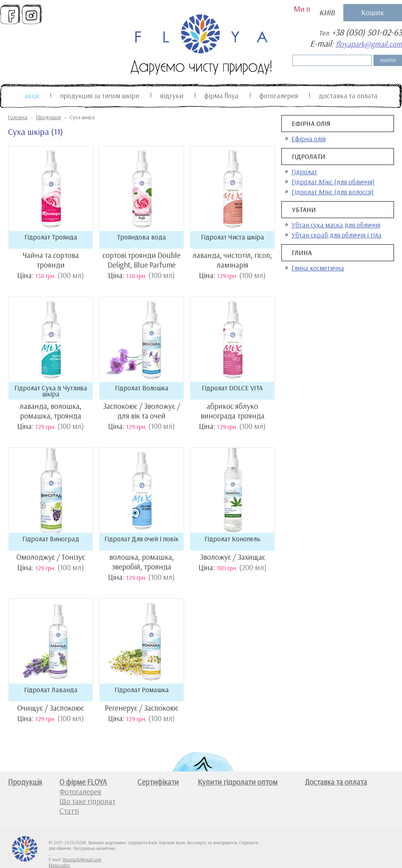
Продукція (48, 117)
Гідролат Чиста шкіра (233, 237)
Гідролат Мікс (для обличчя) (333, 182)
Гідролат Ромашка (142, 690)
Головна (18, 117)
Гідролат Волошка (142, 388)
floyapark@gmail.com (369, 44)
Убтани (304, 209)
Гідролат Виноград (51, 539)
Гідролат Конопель (233, 539)
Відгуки (172, 96)
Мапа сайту (59, 865)
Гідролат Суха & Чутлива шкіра (51, 391)
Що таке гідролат (87, 801)
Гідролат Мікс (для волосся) (333, 192)
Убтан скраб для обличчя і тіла (336, 235)
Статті (69, 811)
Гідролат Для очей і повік (142, 539)
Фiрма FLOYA (221, 96)
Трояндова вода (142, 237)
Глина (302, 253)
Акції (32, 96)
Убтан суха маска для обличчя (336, 225)
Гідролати (309, 156)
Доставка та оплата (348, 96)
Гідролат (304, 172)
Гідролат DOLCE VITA (232, 388)
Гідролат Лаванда (51, 690)
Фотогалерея (279, 96)
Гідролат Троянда (51, 237)
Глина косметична (318, 268)
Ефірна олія (311, 123)
